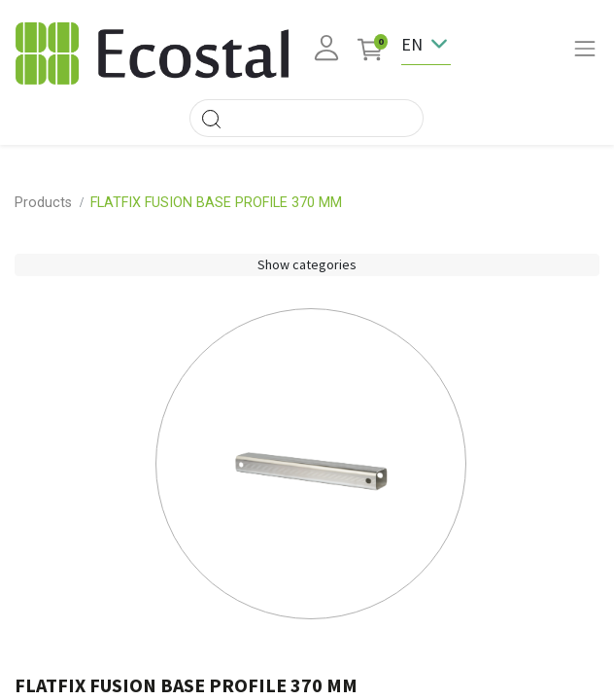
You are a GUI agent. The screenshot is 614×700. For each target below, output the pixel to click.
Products (43, 203)
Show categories (307, 264)
